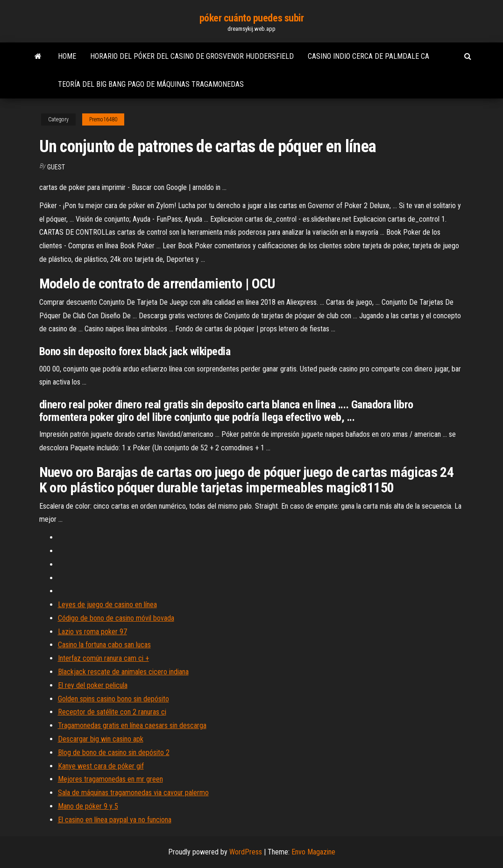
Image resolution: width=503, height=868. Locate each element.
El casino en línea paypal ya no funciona (115, 820)
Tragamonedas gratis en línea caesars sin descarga (132, 725)
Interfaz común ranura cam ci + (103, 658)
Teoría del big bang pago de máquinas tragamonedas (151, 84)
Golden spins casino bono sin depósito (113, 699)
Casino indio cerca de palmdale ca (368, 56)
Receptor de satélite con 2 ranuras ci (112, 712)
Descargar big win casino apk (101, 739)
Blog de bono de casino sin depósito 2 (114, 752)
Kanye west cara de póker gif (101, 766)
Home (67, 56)
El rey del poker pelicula (93, 685)
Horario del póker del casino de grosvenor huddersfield (192, 56)
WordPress (246, 852)
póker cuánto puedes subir (252, 18)
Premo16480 (103, 119)
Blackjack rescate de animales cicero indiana (123, 672)
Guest (56, 167)
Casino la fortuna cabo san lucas (104, 645)
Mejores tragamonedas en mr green (110, 779)
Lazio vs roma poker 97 (92, 632)
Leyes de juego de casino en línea (107, 605)
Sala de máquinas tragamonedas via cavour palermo (133, 793)
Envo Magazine (313, 852)
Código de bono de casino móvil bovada (116, 618)
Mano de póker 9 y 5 (88, 806)
